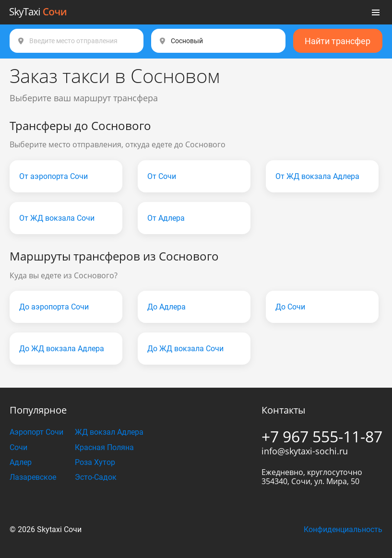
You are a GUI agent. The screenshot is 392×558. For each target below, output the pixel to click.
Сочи (18, 447)
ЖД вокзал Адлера (109, 432)
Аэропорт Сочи (36, 432)
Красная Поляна (104, 447)
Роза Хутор (95, 462)
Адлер (21, 462)
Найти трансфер (338, 41)
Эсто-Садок (96, 477)
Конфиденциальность (343, 529)
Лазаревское (33, 477)
